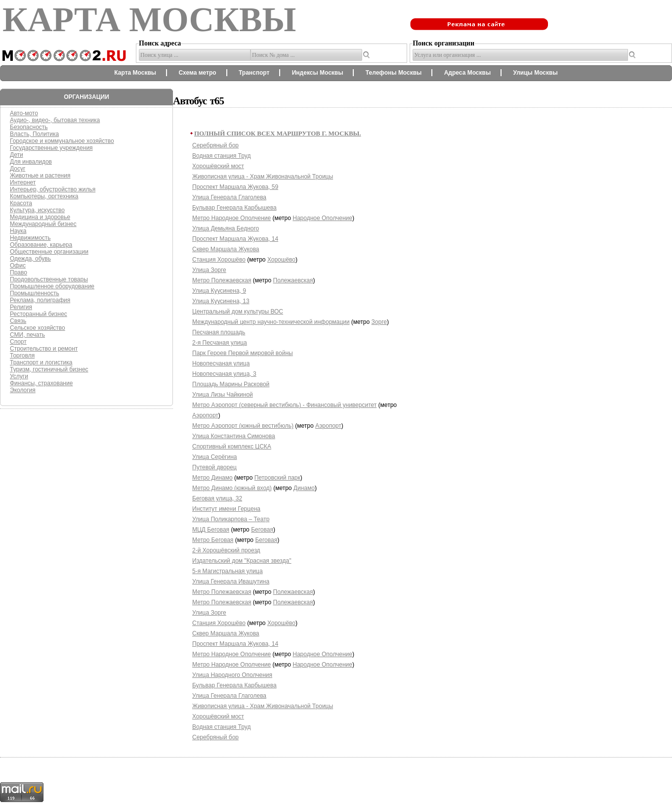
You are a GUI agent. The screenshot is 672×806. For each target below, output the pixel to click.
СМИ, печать (27, 335)
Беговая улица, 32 (217, 498)
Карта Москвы (135, 73)
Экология (23, 390)
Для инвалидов (31, 162)
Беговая (262, 530)
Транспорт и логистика (41, 362)
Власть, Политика (34, 134)
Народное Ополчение (322, 218)
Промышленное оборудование (52, 286)
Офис (18, 266)
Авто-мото (24, 113)
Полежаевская (293, 280)
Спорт (18, 342)
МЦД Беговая (211, 530)
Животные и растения (40, 176)
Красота (21, 203)
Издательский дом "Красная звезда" (242, 561)
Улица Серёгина (214, 457)
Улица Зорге (209, 270)
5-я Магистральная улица (228, 571)
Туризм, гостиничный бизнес (49, 369)
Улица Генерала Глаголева (229, 197)
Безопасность (29, 127)
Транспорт (254, 73)
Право (19, 272)
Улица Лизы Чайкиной (223, 395)
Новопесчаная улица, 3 (224, 374)
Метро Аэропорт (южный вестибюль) (243, 426)
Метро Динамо (212, 478)
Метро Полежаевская (222, 280)
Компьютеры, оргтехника (44, 196)
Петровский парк (277, 478)
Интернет (23, 182)
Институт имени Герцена (226, 509)
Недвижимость (30, 238)
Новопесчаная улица (221, 363)
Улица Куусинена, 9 (219, 291)
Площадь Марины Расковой (231, 384)
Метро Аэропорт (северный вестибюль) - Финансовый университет (284, 405)
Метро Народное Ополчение (231, 218)
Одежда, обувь (30, 259)
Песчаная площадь (219, 332)
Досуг (18, 169)
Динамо (304, 488)
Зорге (379, 322)
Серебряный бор (215, 145)
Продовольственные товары (49, 279)
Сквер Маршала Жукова (226, 249)
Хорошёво (281, 260)
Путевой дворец (214, 467)
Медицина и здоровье (40, 217)
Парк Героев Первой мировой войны (243, 353)
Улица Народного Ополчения (232, 675)
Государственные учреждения (51, 148)
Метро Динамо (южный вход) (232, 488)
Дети (17, 155)
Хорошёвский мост (218, 166)
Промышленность (35, 293)
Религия (21, 307)
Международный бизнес (43, 224)
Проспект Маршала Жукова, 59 (235, 187)
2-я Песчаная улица (220, 343)
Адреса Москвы (467, 73)
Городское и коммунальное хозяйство (62, 141)
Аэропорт (205, 415)
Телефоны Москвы (394, 73)
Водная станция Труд (221, 156)
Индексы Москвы (318, 73)
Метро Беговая (213, 540)
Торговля (22, 356)
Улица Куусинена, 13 (221, 301)
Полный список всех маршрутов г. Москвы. (278, 133)
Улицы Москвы (535, 73)
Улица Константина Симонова (234, 436)
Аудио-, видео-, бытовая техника (55, 120)
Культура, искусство (37, 210)
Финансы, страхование (41, 383)
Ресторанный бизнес (39, 314)
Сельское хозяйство (38, 328)
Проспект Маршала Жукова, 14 (235, 239)
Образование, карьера (41, 245)
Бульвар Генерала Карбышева (234, 208)
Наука (18, 231)
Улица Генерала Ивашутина (231, 582)
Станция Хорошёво (219, 260)
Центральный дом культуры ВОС (238, 312)
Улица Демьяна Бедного (226, 228)
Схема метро (197, 73)
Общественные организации (49, 252)
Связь (18, 321)
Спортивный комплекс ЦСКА (232, 447)
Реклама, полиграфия (40, 300)
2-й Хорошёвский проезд (226, 550)
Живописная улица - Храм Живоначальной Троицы (263, 177)
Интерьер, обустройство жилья (53, 189)
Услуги (19, 376)
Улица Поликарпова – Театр (231, 519)
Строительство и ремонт (44, 349)
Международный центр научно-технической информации (271, 322)
